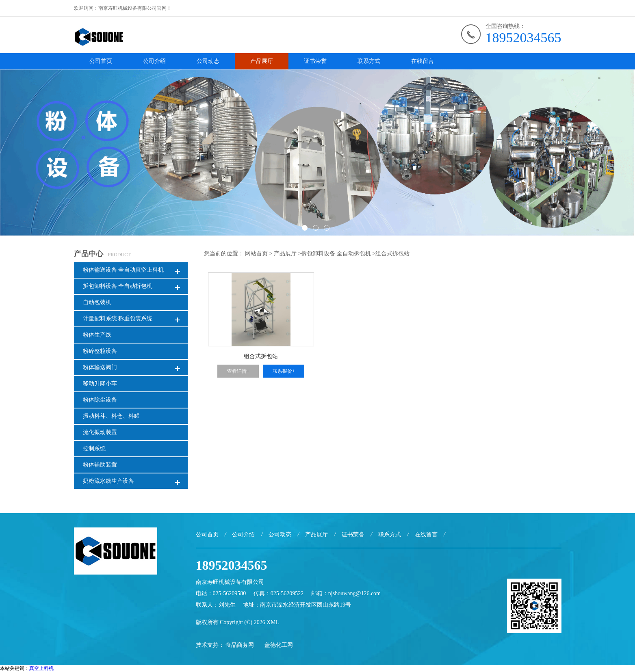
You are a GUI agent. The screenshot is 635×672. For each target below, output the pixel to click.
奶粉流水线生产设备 (108, 481)
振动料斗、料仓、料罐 (111, 416)
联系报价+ (284, 371)
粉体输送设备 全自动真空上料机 (124, 270)
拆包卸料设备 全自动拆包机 (118, 286)
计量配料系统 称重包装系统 (118, 319)
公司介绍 (154, 61)
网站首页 (256, 254)
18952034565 (523, 38)
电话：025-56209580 (221, 593)
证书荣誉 (315, 61)
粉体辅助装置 (100, 465)
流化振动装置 (100, 432)
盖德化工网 (279, 645)
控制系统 (94, 448)
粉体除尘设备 (100, 400)
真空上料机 (41, 668)
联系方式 (369, 61)
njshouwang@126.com (354, 593)
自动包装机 (97, 302)
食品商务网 (240, 645)
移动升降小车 (100, 384)
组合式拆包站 (392, 254)
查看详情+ (238, 371)
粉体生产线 (97, 335)
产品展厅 (262, 61)
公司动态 (208, 61)
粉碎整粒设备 (100, 351)
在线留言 (423, 61)
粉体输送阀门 (100, 367)
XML (273, 622)
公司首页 (101, 61)
